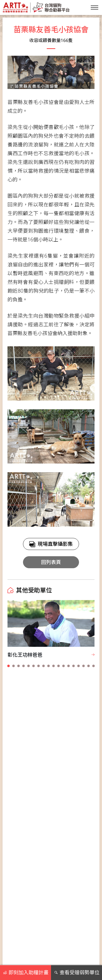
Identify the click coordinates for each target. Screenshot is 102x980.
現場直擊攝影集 (51, 544)
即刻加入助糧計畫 (25, 973)
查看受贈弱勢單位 (76, 973)
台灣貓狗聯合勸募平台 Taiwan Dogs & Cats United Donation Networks (36, 7)
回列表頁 (51, 562)
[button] (8, 666)
